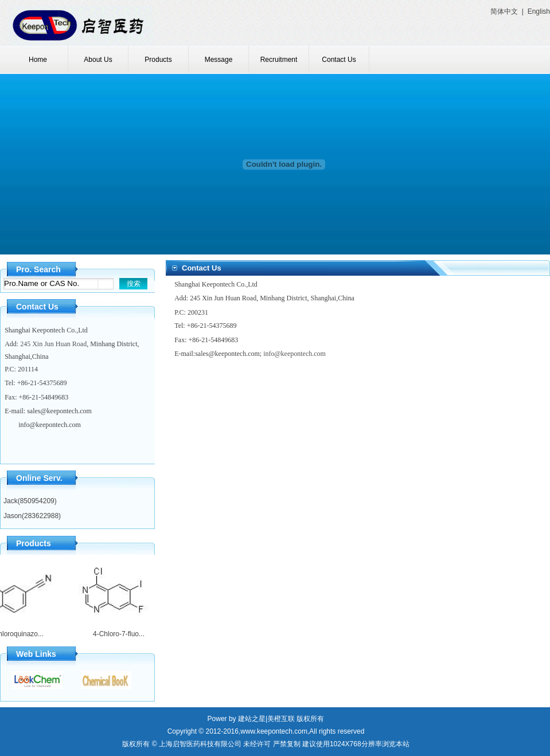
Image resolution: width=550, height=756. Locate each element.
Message (219, 60)
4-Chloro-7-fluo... (116, 634)
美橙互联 (281, 719)
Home (38, 60)
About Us (98, 60)
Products (158, 60)
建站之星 (252, 719)
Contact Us (339, 60)
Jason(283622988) (32, 516)
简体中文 (504, 11)
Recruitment (279, 60)
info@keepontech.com (50, 425)
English (539, 11)
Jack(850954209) (30, 501)
